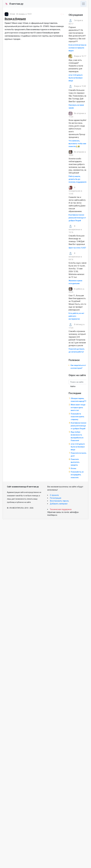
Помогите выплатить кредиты (75, 462)
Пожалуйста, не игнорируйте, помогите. (77, 475)
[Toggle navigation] (83, 4)
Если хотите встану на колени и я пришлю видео (77, 48)
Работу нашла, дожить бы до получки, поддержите (77, 179)
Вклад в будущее (15, 19)
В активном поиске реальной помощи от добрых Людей (77, 218)
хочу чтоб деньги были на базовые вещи (76, 78)
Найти (73, 386)
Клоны (73, 468)
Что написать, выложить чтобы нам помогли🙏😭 (77, 144)
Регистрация (56, 498)
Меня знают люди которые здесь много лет (78, 408)
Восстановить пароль (59, 501)
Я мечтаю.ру (14, 4)
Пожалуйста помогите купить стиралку (77, 417)
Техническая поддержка (61, 509)
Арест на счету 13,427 (77, 248)
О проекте (54, 495)
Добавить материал (59, 504)
